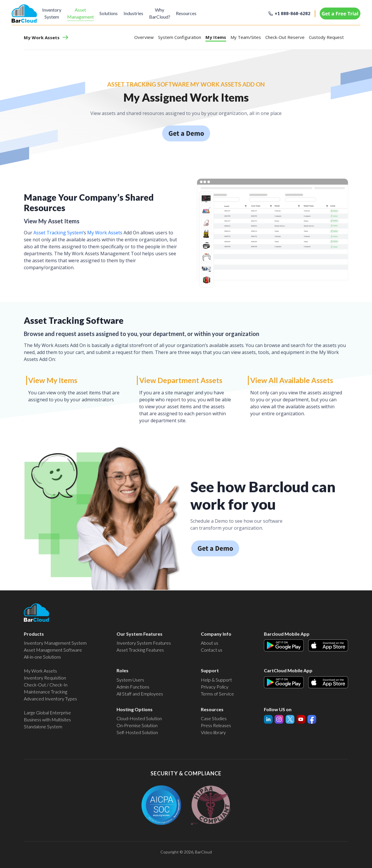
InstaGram (290, 718)
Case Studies (214, 718)
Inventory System (52, 13)
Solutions (109, 13)
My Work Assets (42, 38)
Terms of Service (217, 694)
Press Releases (216, 725)
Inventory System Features (144, 643)
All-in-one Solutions (42, 657)
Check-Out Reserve (285, 37)
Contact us (212, 650)
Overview (144, 37)
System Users (130, 680)
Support (210, 670)
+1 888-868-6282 (293, 13)
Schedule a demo (186, 129)
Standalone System (43, 726)
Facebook (312, 718)
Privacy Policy (215, 687)
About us (210, 643)
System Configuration (180, 37)
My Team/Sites (246, 37)
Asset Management (81, 13)
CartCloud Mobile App (288, 670)
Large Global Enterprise (47, 712)
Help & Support (216, 680)
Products (34, 634)
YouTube (279, 718)
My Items (216, 37)
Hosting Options (135, 709)
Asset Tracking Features (140, 650)
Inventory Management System (55, 643)
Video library (213, 732)
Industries (135, 13)
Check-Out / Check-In (46, 685)
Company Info (216, 634)
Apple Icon (319, 643)
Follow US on (278, 709)
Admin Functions (133, 687)
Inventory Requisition (45, 678)
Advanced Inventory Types (50, 699)
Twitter (301, 718)
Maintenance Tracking (45, 692)
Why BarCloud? (161, 13)
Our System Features (139, 634)
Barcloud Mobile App (287, 634)
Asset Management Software (53, 650)
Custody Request (326, 37)
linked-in (268, 720)
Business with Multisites (47, 719)
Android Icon (277, 643)
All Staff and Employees (140, 694)
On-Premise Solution (137, 725)
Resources (188, 13)
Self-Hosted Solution (137, 732)
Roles (122, 670)
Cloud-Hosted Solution (139, 718)
